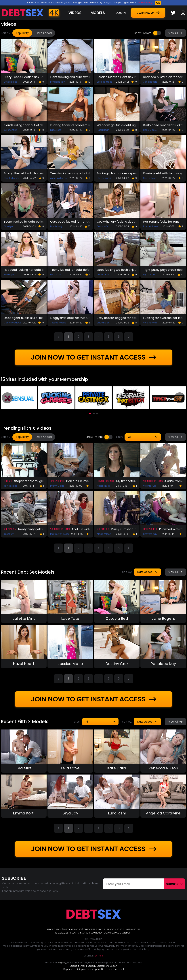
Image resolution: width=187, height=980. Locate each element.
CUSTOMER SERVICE (94, 929)
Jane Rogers (150, 82)
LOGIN (121, 13)
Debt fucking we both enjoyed (117, 270)
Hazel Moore (150, 130)
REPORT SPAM (54, 929)
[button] (90, 414)
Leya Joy (70, 813)
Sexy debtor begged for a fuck (117, 318)
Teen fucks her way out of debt (70, 173)
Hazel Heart (103, 130)
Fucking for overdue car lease (163, 318)
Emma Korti (24, 813)
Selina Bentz (150, 178)
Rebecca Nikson (163, 768)
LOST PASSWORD (72, 929)
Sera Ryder (10, 274)
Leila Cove (70, 768)
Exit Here (99, 956)
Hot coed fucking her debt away (24, 270)
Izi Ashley (9, 534)
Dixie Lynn (9, 226)
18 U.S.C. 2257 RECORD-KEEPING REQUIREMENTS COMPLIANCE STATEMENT (94, 933)
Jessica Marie (104, 82)
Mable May (56, 226)
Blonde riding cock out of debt (24, 125)
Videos (75, 13)
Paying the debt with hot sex (24, 173)
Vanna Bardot (105, 274)
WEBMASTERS (133, 929)
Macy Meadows (13, 323)
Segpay (62, 963)
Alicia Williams (58, 178)
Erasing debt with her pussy (163, 173)
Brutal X (8, 481)
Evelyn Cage (57, 486)
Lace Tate (56, 130)
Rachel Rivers (151, 226)
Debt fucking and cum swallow (70, 77)
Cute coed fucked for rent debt (70, 222)
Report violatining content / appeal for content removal (94, 969)
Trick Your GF (57, 481)
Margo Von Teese (60, 534)
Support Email (78, 966)
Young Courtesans (153, 481)
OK (158, 3)
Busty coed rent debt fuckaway (163, 125)
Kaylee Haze (10, 486)
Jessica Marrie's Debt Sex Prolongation (117, 77)
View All (175, 33)
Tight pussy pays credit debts (163, 270)
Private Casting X (106, 481)
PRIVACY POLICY (115, 929)
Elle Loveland (104, 178)
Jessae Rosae (58, 323)
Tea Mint (24, 768)
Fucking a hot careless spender (117, 173)
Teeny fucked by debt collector (24, 222)
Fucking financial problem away (70, 125)
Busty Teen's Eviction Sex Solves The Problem (24, 77)
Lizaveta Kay (150, 534)
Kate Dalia (117, 768)
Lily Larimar (149, 274)
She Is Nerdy (10, 529)
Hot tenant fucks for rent (161, 222)
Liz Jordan (56, 274)
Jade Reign (103, 323)
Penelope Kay (58, 82)
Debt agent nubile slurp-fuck (24, 318)
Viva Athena (150, 323)
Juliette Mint (10, 130)
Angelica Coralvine (163, 813)
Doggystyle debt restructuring (70, 318)
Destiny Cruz (104, 226)
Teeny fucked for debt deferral (70, 270)
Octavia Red (11, 82)
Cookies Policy (144, 2)
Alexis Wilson (104, 534)
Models (98, 13)
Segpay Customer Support (102, 966)
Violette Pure (150, 486)
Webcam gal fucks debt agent (117, 125)
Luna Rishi (117, 813)
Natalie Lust (103, 486)
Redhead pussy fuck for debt (163, 77)
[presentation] (7, 398)
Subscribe (175, 884)
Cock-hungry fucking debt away (117, 222)
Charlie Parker (11, 178)
